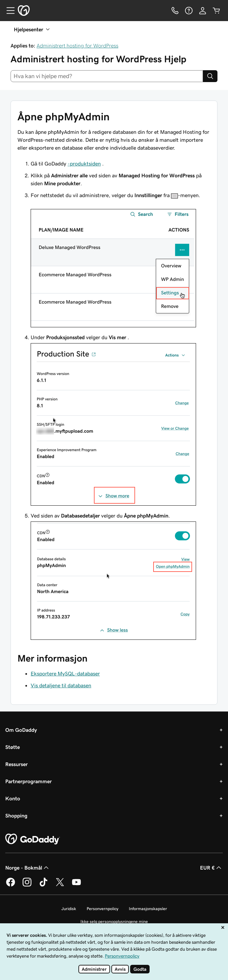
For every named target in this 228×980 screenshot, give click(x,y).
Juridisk (69, 909)
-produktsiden (84, 163)
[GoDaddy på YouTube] (76, 885)
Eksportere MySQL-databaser (65, 673)
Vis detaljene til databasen (61, 685)
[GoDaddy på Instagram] (27, 885)
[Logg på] (203, 11)
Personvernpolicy (102, 909)
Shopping (16, 816)
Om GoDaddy (21, 730)
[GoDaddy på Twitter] (60, 885)
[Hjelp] (189, 11)
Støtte (13, 747)
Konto (13, 798)
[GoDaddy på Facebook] (11, 885)
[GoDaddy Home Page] (33, 839)
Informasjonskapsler (148, 909)
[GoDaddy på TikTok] (43, 885)
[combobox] (107, 76)
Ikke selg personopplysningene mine (114, 921)
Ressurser (16, 764)
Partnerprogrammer (28, 781)
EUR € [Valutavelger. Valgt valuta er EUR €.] (211, 868)
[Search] (210, 76)
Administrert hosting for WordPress (77, 45)
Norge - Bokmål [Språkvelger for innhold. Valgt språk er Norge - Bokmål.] (28, 868)
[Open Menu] (8, 11)
